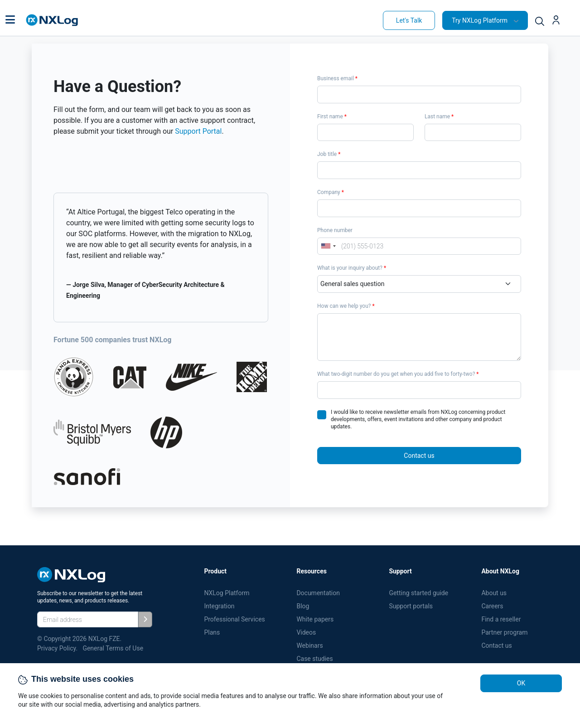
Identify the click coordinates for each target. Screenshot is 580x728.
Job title (329, 154)
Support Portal (198, 131)
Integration (219, 606)
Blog (303, 606)
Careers (492, 606)
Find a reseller (501, 619)
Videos (306, 632)
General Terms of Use (113, 648)
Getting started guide (418, 593)
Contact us (419, 456)
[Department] (419, 284)
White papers (315, 619)
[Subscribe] (145, 619)
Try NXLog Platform (480, 20)
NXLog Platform (227, 593)
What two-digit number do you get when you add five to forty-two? (398, 374)
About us (494, 593)
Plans (212, 632)
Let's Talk (409, 20)
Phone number (335, 230)
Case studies (314, 659)
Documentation (318, 593)
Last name (439, 116)
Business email (337, 78)
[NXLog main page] (52, 20)
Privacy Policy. (57, 648)
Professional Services (234, 619)
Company (331, 192)
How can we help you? (346, 306)
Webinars (309, 645)
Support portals (411, 606)
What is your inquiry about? (352, 268)
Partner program (504, 632)
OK (521, 683)
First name (332, 116)
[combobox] (328, 246)
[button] (10, 20)
